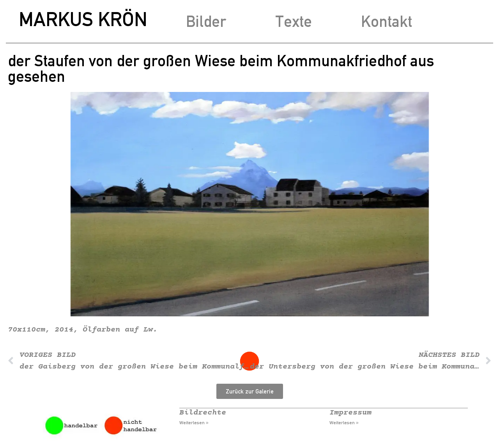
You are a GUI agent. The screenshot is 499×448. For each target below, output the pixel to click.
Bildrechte (203, 413)
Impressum (350, 413)
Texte (294, 21)
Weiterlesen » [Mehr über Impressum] (344, 423)
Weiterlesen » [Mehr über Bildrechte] (194, 423)
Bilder (206, 21)
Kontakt (387, 21)
